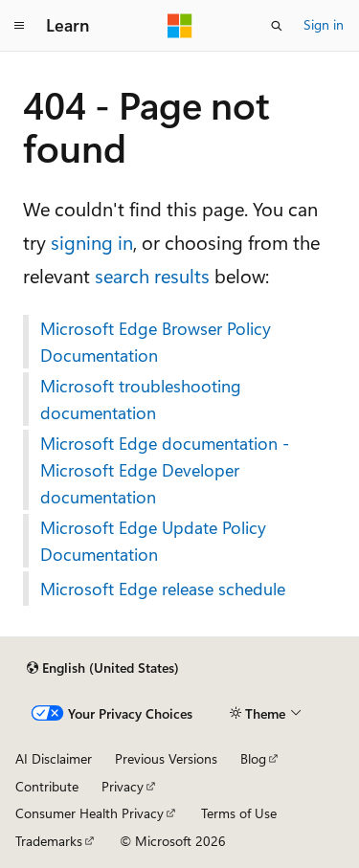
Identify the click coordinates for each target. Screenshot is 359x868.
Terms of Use (239, 813)
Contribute (47, 786)
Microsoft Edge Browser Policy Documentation (156, 342)
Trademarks (49, 841)
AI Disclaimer (54, 758)
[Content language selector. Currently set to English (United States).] (103, 668)
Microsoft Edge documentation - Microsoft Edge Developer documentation (165, 470)
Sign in (324, 24)
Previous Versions (166, 758)
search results (152, 275)
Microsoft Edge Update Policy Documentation (153, 541)
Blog (253, 758)
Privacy (123, 786)
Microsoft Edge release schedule (163, 589)
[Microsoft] (180, 26)
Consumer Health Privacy (90, 813)
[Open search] (277, 26)
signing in (92, 242)
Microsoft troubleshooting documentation (141, 399)
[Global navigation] (19, 26)
